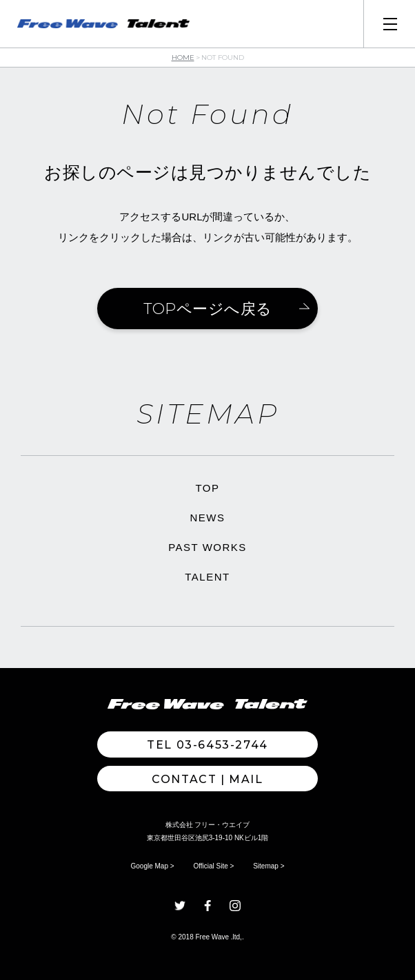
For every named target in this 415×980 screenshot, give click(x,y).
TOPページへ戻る (208, 309)
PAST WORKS (207, 547)
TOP (207, 488)
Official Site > (213, 866)
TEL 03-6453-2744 (207, 745)
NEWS (208, 518)
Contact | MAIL (207, 779)
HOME (183, 58)
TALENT (207, 577)
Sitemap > (269, 866)
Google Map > (153, 866)
